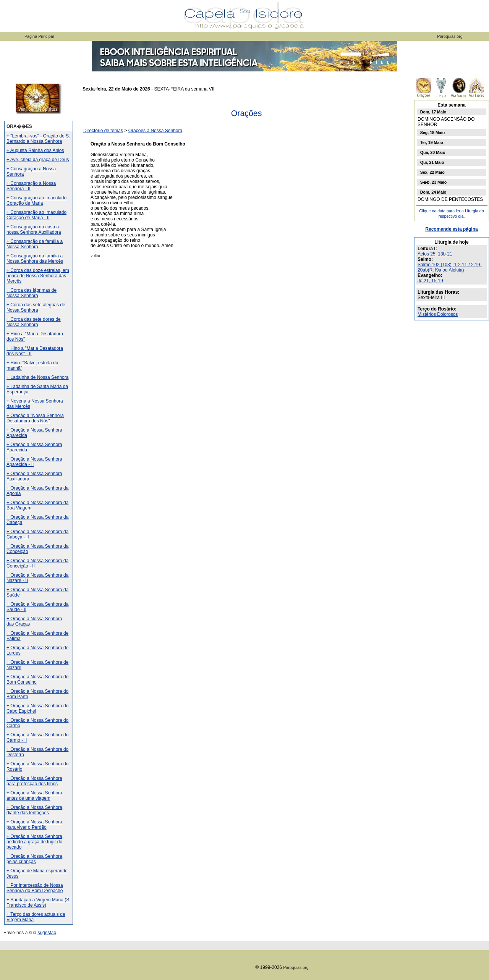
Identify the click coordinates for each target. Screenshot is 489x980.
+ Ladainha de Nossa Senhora (37, 377)
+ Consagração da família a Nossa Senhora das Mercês (35, 259)
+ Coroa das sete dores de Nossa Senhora (34, 322)
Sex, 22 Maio (432, 172)
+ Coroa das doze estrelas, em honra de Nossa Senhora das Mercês (38, 276)
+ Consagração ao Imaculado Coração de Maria (36, 201)
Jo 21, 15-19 (430, 281)
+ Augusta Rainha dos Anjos (35, 150)
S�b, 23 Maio (434, 182)
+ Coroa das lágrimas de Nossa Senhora (32, 293)
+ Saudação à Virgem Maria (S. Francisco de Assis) (39, 902)
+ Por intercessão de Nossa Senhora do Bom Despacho (35, 888)
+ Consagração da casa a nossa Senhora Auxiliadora (34, 230)
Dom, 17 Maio (433, 112)
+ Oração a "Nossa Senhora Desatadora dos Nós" (35, 418)
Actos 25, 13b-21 (435, 254)
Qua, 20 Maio (433, 152)
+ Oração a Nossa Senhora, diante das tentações (35, 810)
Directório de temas (103, 131)
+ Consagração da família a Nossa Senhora (35, 244)
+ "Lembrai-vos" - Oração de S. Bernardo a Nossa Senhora (38, 139)
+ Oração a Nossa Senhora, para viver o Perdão (35, 825)
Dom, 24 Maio (433, 192)
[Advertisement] (246, 394)
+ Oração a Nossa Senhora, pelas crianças (35, 859)
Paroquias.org (450, 36)
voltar (96, 256)
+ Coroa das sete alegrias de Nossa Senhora (36, 307)
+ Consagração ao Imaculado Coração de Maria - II (36, 215)
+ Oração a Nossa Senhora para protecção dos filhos (34, 781)
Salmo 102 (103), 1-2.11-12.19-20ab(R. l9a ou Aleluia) (449, 267)
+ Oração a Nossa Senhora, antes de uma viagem (35, 796)
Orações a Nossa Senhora (155, 131)
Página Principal (39, 36)
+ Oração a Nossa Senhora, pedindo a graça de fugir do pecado (35, 842)
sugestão (47, 933)
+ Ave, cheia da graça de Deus (38, 160)
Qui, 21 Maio (432, 162)
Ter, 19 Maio (432, 142)
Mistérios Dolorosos (438, 314)
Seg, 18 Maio (433, 133)
